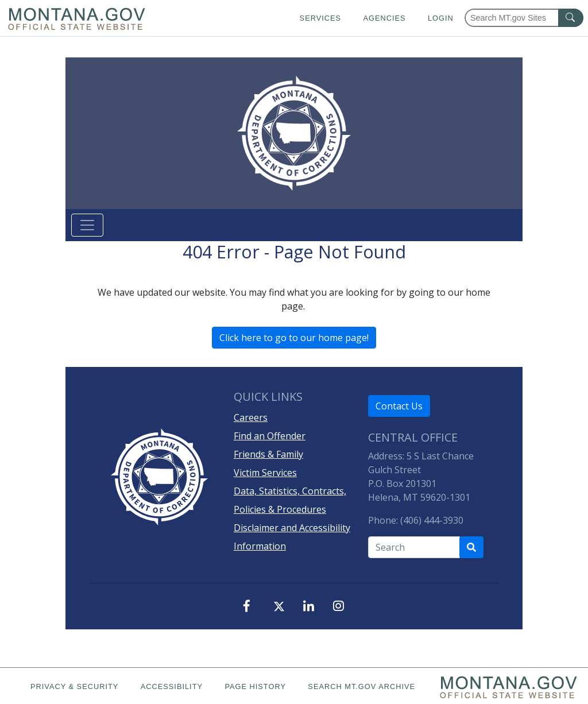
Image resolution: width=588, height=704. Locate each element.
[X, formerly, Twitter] (279, 608)
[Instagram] (339, 606)
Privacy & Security (74, 686)
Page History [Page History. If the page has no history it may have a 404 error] (255, 686)
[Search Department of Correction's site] (471, 547)
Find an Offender (270, 436)
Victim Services (265, 473)
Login (441, 18)
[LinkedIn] (309, 606)
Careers (251, 417)
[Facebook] (249, 606)
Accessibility (172, 686)
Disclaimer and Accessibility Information (292, 537)
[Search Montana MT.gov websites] (524, 18)
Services (320, 18)
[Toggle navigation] (87, 225)
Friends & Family (268, 454)
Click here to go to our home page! (294, 338)
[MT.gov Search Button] (571, 18)
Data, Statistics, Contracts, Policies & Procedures (290, 500)
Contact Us (399, 406)
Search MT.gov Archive (361, 686)
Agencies (384, 18)
